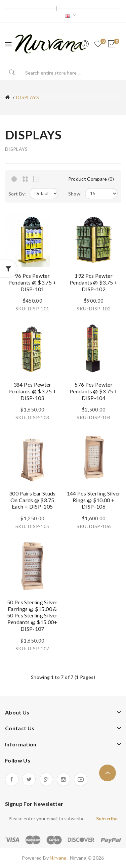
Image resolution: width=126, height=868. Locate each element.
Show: (75, 194)
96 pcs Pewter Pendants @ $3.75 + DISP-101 (32, 282)
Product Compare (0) (91, 179)
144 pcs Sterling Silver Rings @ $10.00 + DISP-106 (94, 500)
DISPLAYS (28, 97)
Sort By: (17, 194)
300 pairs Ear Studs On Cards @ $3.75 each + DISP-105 (32, 500)
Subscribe (107, 818)
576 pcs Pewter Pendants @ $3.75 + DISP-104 (94, 391)
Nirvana (59, 858)
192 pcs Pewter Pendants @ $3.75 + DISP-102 (94, 282)
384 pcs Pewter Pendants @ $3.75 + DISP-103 (32, 391)
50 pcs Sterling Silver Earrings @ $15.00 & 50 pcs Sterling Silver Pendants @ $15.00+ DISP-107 (32, 615)
